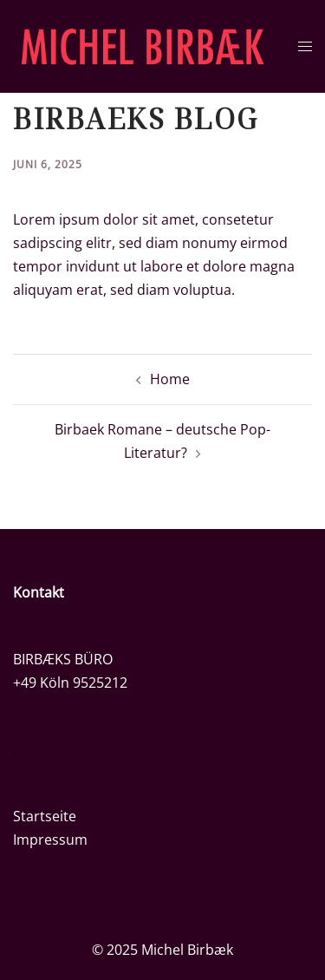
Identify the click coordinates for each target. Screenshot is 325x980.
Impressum (50, 840)
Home (170, 379)
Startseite (45, 816)
